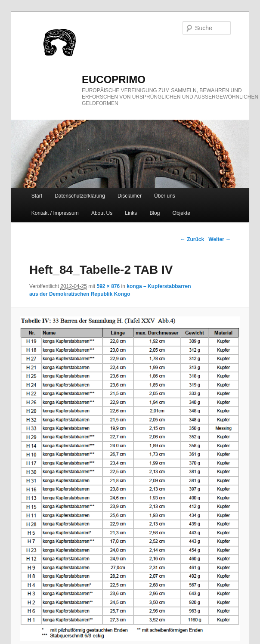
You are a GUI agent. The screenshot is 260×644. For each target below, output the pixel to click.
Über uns (165, 196)
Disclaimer (130, 196)
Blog (155, 213)
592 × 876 (108, 286)
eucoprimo (114, 79)
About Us (102, 213)
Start (37, 196)
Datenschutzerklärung (80, 196)
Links (131, 213)
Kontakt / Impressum (55, 213)
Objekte (181, 213)
